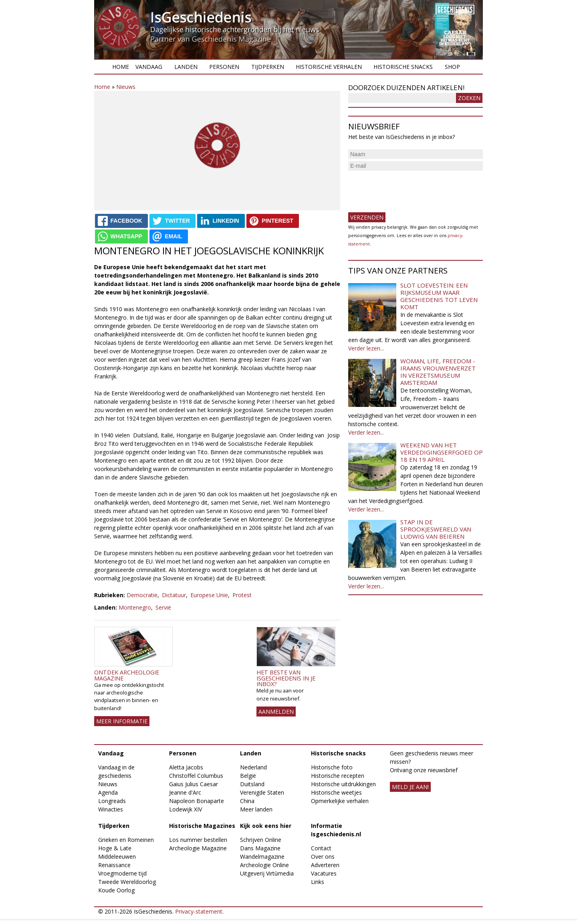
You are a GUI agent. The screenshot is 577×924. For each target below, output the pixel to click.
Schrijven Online (261, 840)
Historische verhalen (329, 67)
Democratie (142, 595)
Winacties (111, 809)
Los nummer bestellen (198, 840)
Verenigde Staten (262, 792)
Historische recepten (338, 776)
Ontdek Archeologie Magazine (127, 675)
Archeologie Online (264, 865)
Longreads (112, 801)
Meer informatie (122, 721)
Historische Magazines (202, 826)
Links (318, 882)
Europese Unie (209, 595)
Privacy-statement (199, 911)
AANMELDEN (276, 712)
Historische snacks (403, 67)
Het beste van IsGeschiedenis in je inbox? (286, 678)
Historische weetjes (336, 792)
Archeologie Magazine (198, 848)
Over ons (323, 857)
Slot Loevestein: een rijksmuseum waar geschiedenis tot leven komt (439, 296)
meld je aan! (410, 787)
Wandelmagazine (262, 857)
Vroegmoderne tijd (122, 873)
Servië (163, 607)
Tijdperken (268, 67)
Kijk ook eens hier (266, 826)
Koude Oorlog (116, 890)
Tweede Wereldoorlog (127, 882)
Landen (186, 67)
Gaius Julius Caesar (194, 784)
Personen (224, 67)
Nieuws (126, 87)
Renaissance (114, 865)
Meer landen (256, 809)
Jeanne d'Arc (185, 792)
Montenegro (135, 607)
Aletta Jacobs (186, 767)
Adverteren (325, 865)
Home (121, 67)
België (248, 776)
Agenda (108, 792)
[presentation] (409, 188)
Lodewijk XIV (186, 809)
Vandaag (149, 67)
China (247, 801)
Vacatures (324, 873)
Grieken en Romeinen (126, 840)
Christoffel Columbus (196, 776)
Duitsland (252, 784)
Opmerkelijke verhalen (340, 801)
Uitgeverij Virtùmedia (267, 873)
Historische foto (332, 767)
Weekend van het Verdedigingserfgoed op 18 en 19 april (442, 452)
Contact (321, 848)
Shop (452, 67)
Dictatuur (174, 595)
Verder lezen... (366, 348)
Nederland (253, 767)
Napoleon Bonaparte (197, 801)
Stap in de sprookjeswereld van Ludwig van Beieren (436, 529)
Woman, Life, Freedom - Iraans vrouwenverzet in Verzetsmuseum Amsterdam (438, 372)
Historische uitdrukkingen (343, 784)
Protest (242, 595)
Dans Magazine (260, 848)
